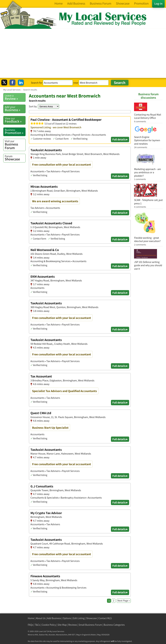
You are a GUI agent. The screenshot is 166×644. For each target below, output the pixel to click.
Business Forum (15, 145)
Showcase (15, 158)
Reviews (73, 625)
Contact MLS (105, 618)
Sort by (33, 106)
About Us (41, 618)
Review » (15, 97)
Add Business (54, 618)
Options (67, 618)
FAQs (30, 625)
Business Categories (114, 625)
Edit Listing (79, 618)
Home (31, 618)
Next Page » (124, 601)
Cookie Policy (49, 625)
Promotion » (15, 132)
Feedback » (15, 120)
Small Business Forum (90, 625)
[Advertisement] (83, 53)
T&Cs (37, 625)
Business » (15, 109)
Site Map (62, 625)
